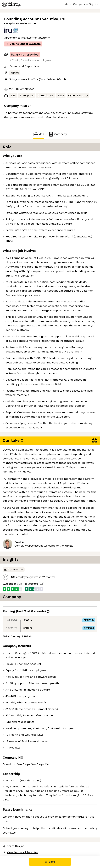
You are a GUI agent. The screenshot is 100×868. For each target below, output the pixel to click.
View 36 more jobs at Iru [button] (20, 852)
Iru (63, 19)
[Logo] (12, 4)
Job (39, 134)
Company (58, 134)
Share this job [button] (14, 846)
